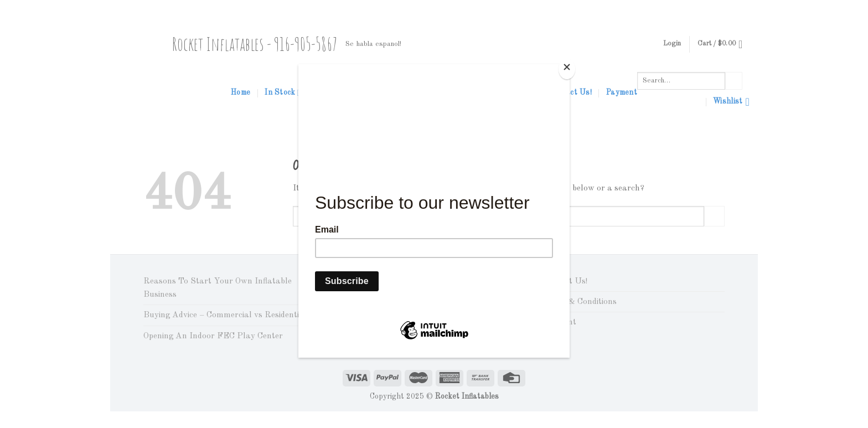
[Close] (567, 69)
